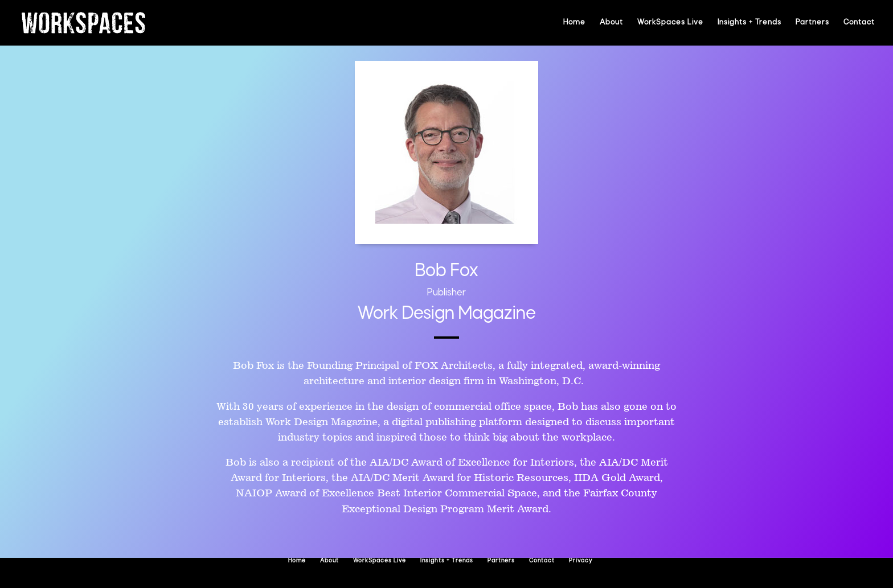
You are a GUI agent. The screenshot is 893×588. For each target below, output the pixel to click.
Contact (859, 22)
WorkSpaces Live (670, 22)
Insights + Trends (749, 22)
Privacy (581, 561)
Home (574, 22)
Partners (812, 22)
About (611, 22)
